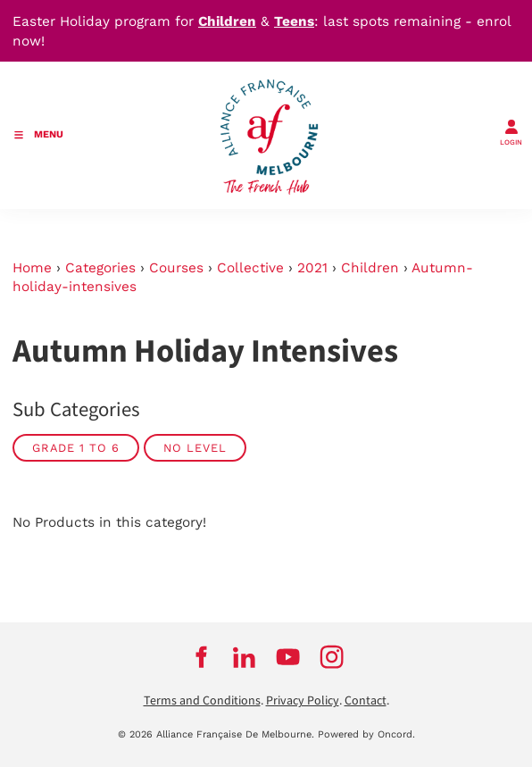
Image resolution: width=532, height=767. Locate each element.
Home (32, 268)
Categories (100, 268)
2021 (312, 268)
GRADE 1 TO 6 (76, 448)
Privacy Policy (303, 701)
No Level (195, 448)
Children (370, 268)
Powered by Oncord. (366, 734)
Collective (250, 268)
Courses (176, 268)
